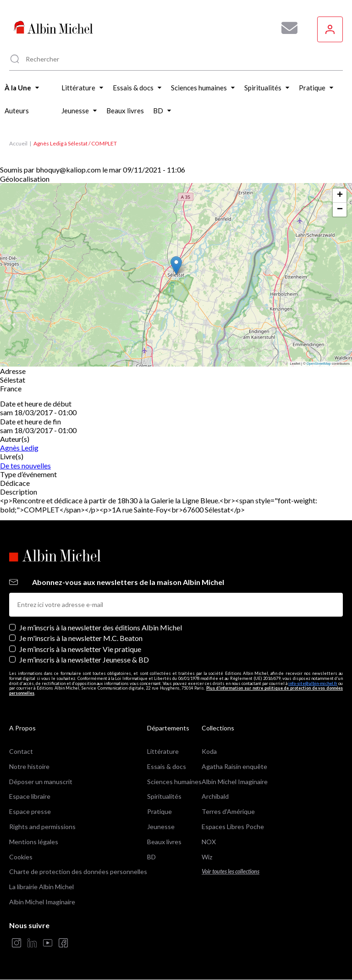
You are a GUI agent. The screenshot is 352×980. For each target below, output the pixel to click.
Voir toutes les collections (231, 871)
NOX (209, 842)
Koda (209, 751)
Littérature (163, 751)
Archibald (215, 796)
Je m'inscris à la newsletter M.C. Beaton (81, 638)
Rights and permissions (42, 827)
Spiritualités (164, 796)
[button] (176, 265)
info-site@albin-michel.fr (313, 683)
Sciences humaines (174, 782)
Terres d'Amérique (228, 811)
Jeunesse (161, 827)
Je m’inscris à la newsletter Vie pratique (80, 649)
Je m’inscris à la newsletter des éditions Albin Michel (101, 627)
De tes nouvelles (25, 465)
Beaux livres (164, 842)
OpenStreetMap (319, 364)
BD (151, 857)
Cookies (21, 857)
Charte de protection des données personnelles (78, 871)
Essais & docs (167, 766)
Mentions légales (34, 842)
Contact (21, 751)
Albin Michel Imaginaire (42, 902)
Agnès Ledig (19, 448)
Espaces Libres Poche (233, 827)
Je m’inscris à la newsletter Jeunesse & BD (84, 660)
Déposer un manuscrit (41, 782)
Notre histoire (29, 766)
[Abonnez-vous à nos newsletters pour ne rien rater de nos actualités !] (286, 28)
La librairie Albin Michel (41, 887)
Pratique (159, 811)
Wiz (207, 857)
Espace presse (30, 811)
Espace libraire (30, 796)
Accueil (18, 143)
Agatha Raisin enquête (234, 766)
